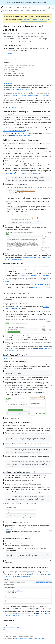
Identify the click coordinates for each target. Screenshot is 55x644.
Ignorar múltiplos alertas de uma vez (17, 423)
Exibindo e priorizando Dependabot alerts (21, 140)
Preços (30, 639)
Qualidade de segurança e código (11, 10)
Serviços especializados (38, 639)
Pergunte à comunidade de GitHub (12, 628)
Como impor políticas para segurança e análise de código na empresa (30, 95)
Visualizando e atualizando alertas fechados (22, 472)
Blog (46, 639)
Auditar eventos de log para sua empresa (33, 615)
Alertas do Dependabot (9, 12)
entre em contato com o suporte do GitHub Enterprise (34, 21)
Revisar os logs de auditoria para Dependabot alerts (25, 567)
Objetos (19, 389)
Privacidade (21, 639)
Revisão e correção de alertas (16, 294)
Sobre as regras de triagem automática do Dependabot (34, 275)
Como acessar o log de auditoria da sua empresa (17, 576)
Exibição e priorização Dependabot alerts (14, 131)
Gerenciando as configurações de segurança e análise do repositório (24, 174)
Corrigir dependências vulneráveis (16, 304)
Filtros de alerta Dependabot (44, 284)
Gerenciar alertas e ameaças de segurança (36, 10)
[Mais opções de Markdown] (17, 59)
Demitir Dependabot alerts (15, 355)
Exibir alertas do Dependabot (23, 12)
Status (26, 639)
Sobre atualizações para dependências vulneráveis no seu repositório (27, 113)
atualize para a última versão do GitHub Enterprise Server (37, 19)
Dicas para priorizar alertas (13, 263)
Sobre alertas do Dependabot (15, 107)
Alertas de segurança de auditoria (22, 135)
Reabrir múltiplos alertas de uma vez (17, 538)
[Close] (51, 2)
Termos (15, 639)
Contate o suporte (8, 630)
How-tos (23, 10)
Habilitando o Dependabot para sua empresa (20, 89)
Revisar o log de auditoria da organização (40, 574)
